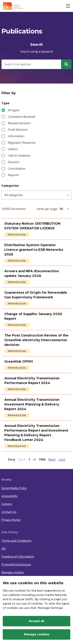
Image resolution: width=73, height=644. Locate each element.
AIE (4, 549)
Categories (10, 186)
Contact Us (9, 512)
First (12, 459)
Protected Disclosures (16, 564)
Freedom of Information (18, 557)
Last (62, 459)
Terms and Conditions (16, 541)
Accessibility (9, 496)
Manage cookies (13, 572)
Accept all (36, 621)
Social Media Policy (14, 488)
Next (52, 459)
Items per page (47, 209)
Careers (7, 504)
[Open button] (68, 6)
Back (22, 459)
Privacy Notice (11, 520)
